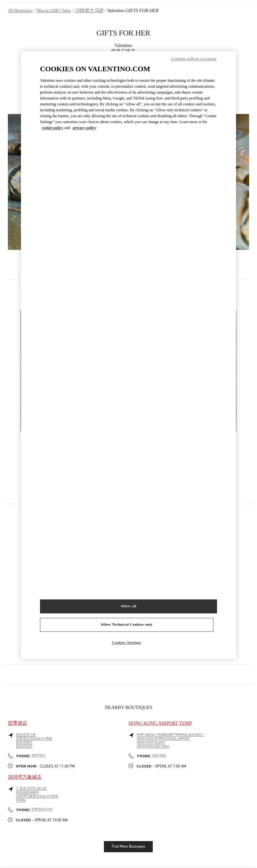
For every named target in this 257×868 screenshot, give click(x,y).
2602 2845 (159, 755)
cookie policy (52, 128)
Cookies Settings (127, 642)
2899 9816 (38, 755)
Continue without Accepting (194, 59)
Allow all (128, 606)
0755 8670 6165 (42, 809)
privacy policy (85, 128)
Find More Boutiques (128, 846)
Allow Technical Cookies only (127, 624)
